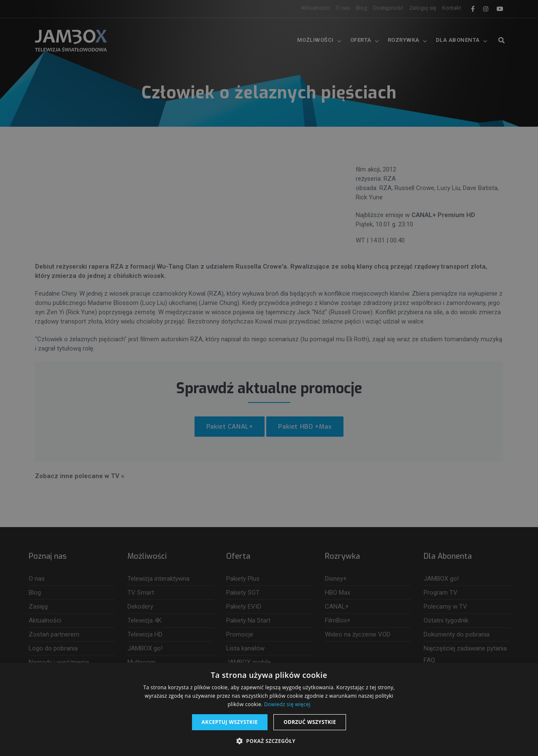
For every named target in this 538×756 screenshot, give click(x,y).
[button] (269, 741)
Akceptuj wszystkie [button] (230, 722)
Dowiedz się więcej (287, 704)
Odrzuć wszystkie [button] (310, 722)
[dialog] (269, 378)
